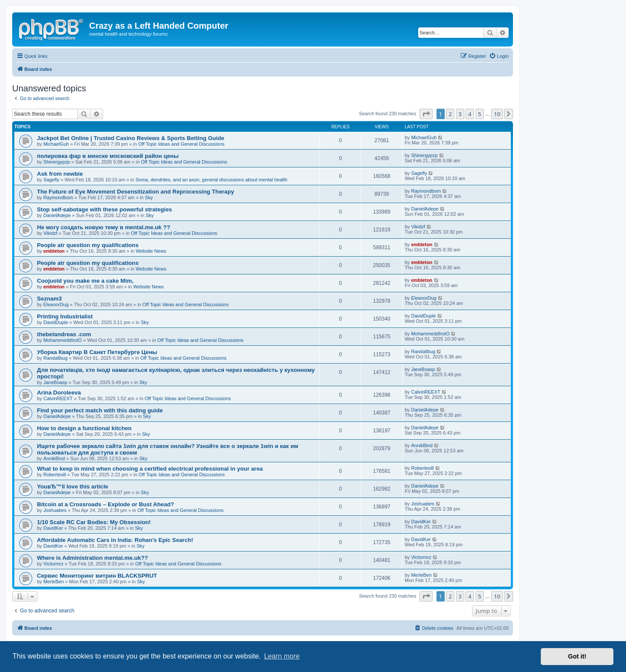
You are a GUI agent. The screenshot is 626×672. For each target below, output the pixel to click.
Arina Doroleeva (59, 393)
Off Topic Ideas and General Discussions (181, 144)
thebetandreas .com (64, 334)
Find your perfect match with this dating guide (100, 410)
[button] (426, 114)
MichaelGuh (56, 144)
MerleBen (54, 582)
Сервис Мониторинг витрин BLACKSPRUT (97, 576)
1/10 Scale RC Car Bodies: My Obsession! (94, 522)
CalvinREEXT (58, 398)
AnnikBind (54, 458)
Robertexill (55, 475)
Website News (151, 251)
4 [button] (470, 114)
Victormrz (53, 564)
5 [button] (480, 114)
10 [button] (497, 114)
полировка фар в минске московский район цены (108, 156)
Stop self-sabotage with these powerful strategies (105, 209)
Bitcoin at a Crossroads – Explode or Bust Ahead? (105, 504)
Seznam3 (49, 299)
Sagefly (52, 180)
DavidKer (53, 528)
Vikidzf (50, 233)
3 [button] (460, 114)
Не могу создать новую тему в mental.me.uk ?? (103, 227)
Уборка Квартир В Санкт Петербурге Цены (97, 352)
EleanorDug (56, 304)
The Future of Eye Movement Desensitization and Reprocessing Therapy (136, 192)
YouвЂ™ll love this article (73, 486)
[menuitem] (499, 56)
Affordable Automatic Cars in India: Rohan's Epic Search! (115, 540)
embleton (54, 251)
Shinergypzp (57, 162)
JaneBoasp (55, 382)
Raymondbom (58, 197)
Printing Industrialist (65, 316)
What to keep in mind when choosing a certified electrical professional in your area (150, 469)
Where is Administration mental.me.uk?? (92, 558)
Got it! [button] (577, 656)
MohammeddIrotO (63, 340)
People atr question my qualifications (88, 245)
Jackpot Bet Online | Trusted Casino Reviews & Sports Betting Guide (131, 138)
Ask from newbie (60, 174)
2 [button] (450, 114)
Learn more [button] (282, 656)
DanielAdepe (57, 215)
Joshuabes (55, 510)
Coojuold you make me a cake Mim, (85, 281)
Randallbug (56, 358)
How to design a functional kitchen (84, 428)
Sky (149, 197)
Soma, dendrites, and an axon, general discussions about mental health (211, 180)
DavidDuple (56, 322)
